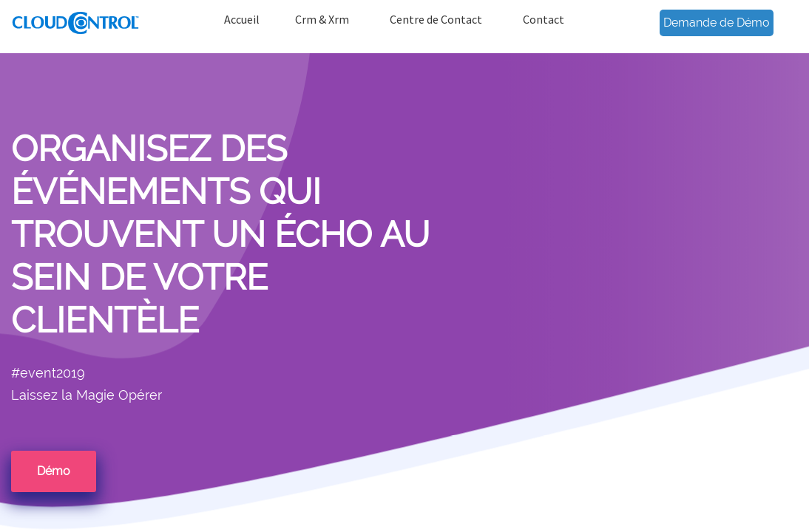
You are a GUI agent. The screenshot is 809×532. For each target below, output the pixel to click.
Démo (54, 471)
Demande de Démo (717, 23)
